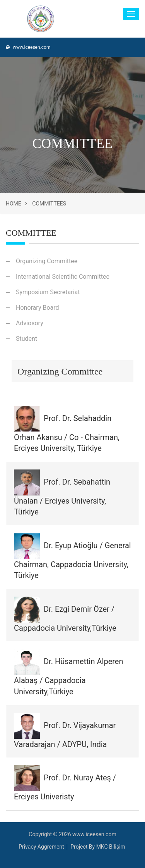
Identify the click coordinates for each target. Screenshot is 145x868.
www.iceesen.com (28, 47)
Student (26, 339)
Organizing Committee (47, 261)
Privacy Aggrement (41, 847)
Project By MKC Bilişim (98, 847)
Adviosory (30, 323)
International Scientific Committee (63, 277)
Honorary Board (38, 308)
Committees (49, 204)
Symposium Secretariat (48, 292)
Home (14, 204)
